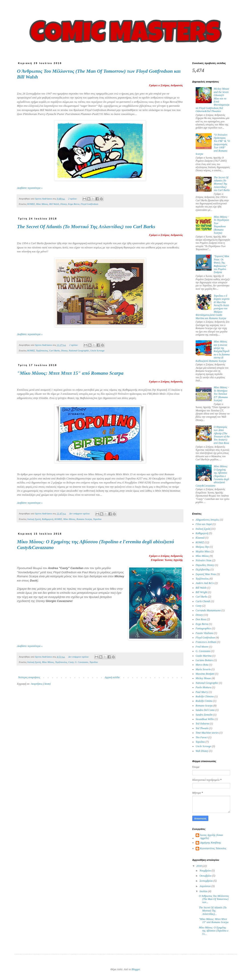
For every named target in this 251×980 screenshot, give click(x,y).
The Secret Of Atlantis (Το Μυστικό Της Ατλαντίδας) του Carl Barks (86, 226)
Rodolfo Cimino (204, 701)
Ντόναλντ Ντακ (204, 560)
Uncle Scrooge (97, 350)
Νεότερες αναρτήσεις (29, 677)
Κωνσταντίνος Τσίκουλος (213, 848)
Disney (63, 204)
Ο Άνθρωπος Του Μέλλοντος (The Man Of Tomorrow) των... (214, 899)
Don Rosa (201, 619)
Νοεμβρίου (205, 871)
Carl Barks (54, 350)
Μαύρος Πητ (202, 547)
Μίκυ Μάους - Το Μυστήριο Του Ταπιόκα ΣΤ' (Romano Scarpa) (221, 394)
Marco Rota (202, 665)
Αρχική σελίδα (112, 677)
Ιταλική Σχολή (34, 519)
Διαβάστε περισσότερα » (30, 188)
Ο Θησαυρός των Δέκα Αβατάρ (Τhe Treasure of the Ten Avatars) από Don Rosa (222, 435)
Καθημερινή (47, 519)
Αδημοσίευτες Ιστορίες (207, 520)
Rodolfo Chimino (205, 696)
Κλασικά (200, 538)
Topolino (97, 519)
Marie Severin (203, 669)
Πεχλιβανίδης (203, 569)
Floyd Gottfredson (89, 204)
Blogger (136, 969)
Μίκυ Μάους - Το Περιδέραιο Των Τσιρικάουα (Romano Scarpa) (221, 225)
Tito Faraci (202, 737)
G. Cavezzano (82, 662)
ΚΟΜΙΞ (31, 204)
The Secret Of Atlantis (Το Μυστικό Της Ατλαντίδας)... (213, 911)
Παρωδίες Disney (205, 565)
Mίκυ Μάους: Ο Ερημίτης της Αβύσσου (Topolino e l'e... (214, 931)
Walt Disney (202, 751)
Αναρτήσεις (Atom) (41, 684)
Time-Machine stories (207, 733)
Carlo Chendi (203, 601)
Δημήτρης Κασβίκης (211, 843)
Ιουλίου (204, 891)
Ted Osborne (202, 724)
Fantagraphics (204, 628)
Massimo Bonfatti (205, 674)
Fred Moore (202, 647)
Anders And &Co (205, 583)
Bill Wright (202, 592)
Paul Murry (202, 692)
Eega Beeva (74, 204)
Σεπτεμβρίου (206, 881)
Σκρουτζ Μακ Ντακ (206, 574)
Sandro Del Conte (205, 710)
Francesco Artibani (206, 642)
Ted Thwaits (202, 728)
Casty (71, 662)
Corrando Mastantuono (208, 610)
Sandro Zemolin (204, 715)
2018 (199, 866)
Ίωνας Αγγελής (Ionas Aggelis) (212, 837)
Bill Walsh (54, 204)
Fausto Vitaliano (205, 633)
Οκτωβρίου (206, 876)
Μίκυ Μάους (42, 204)
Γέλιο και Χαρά (204, 524)
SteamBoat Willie (205, 719)
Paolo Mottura (204, 687)
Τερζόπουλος (42, 350)
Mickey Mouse (203, 678)
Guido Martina (204, 656)
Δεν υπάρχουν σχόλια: (80, 513)
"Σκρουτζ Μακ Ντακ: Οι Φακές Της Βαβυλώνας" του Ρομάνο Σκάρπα (221, 264)
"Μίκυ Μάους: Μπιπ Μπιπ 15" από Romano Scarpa (70, 373)
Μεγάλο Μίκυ (203, 551)
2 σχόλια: (73, 199)
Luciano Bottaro (204, 660)
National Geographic (79, 350)
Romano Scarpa (84, 519)
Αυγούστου (205, 886)
